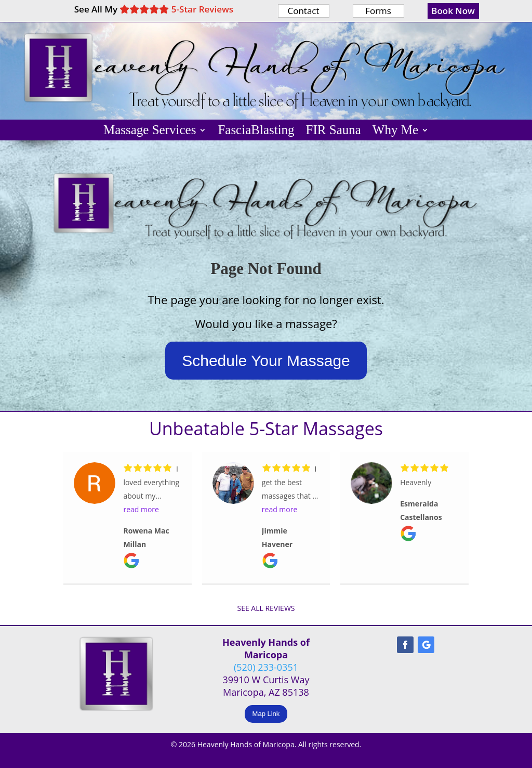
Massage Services (150, 132)
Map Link (266, 714)
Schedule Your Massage (266, 361)
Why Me (395, 132)
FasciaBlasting (256, 132)
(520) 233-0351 (266, 667)
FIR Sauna (334, 132)
